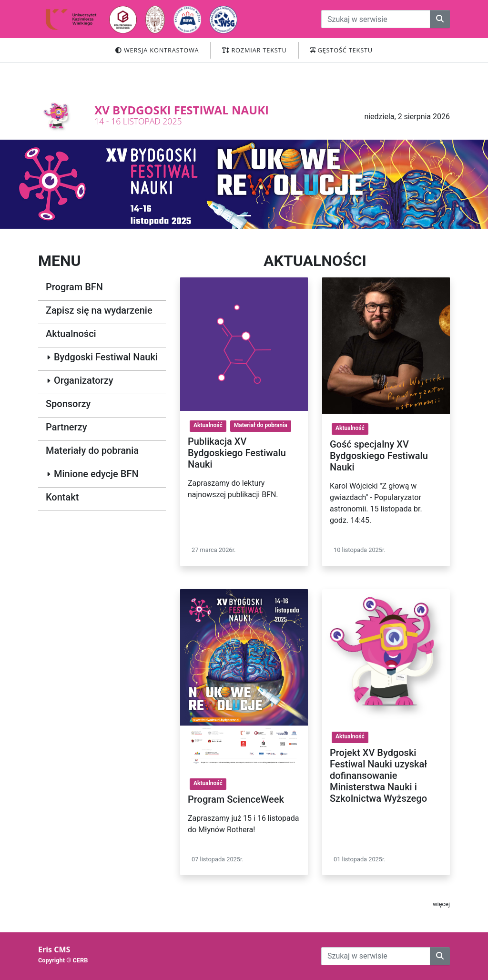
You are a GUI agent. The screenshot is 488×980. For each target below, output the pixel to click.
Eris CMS (54, 949)
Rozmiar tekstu (254, 50)
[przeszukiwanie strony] (376, 19)
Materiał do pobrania (261, 425)
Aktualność (208, 425)
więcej (441, 904)
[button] (244, 216)
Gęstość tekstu (341, 50)
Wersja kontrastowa (157, 50)
